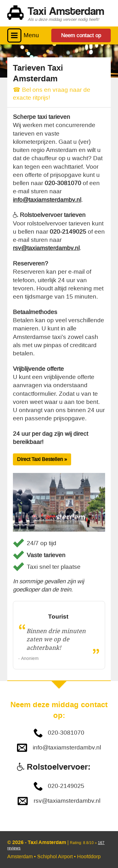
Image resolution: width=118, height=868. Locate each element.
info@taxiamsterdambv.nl (47, 200)
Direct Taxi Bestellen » (42, 459)
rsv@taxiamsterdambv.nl (46, 248)
